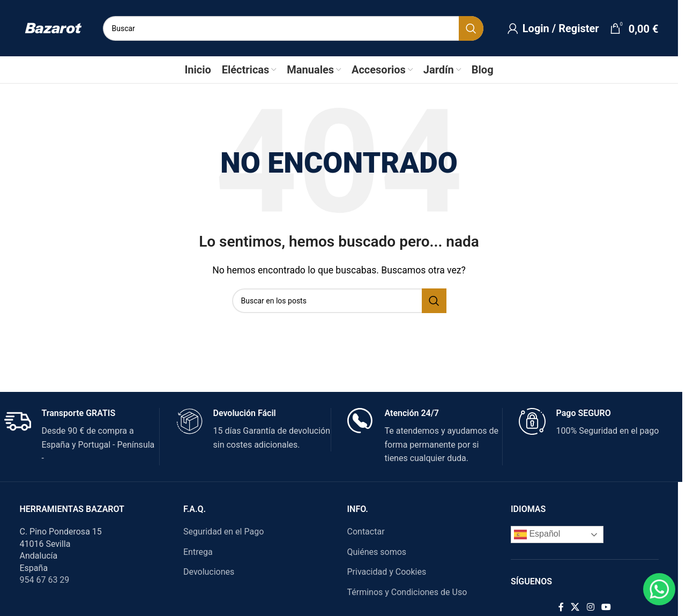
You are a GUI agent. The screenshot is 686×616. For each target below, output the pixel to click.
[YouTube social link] (610, 607)
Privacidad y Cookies (391, 572)
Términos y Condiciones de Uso (411, 592)
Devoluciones (213, 572)
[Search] (297, 28)
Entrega (202, 552)
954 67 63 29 (49, 580)
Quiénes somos (381, 552)
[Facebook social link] (565, 607)
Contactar (370, 532)
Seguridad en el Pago (228, 532)
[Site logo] (57, 28)
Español (541, 535)
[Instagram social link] (595, 607)
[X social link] (579, 607)
